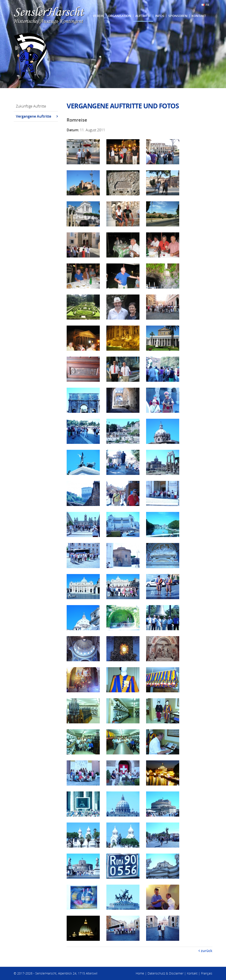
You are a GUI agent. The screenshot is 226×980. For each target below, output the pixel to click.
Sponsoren (178, 16)
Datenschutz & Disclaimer (166, 973)
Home (140, 973)
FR (207, 5)
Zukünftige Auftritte (31, 106)
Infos (160, 16)
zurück (207, 951)
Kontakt (199, 16)
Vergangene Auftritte (34, 116)
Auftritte (143, 16)
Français (207, 973)
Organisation (120, 16)
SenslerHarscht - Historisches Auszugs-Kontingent (49, 16)
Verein (98, 16)
